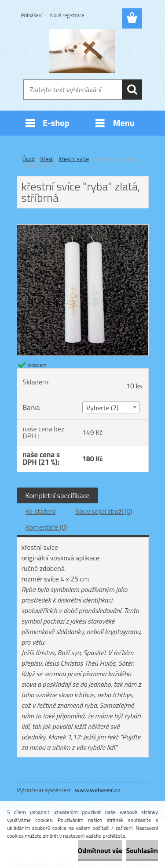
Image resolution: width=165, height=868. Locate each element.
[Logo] (82, 51)
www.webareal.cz (98, 790)
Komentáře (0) (46, 527)
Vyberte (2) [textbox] (103, 408)
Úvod (29, 159)
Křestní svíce (74, 159)
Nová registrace (67, 15)
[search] (132, 90)
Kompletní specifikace (58, 495)
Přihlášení (32, 15)
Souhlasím (142, 850)
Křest (47, 159)
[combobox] (111, 407)
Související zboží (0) (104, 511)
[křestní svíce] (83, 228)
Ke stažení (41, 511)
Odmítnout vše (100, 850)
